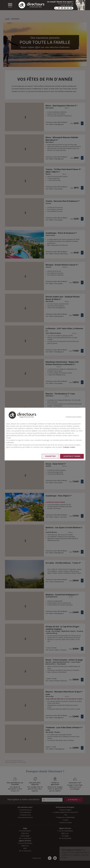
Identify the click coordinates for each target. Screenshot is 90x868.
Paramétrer (50, 456)
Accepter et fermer (72, 456)
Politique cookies (69, 447)
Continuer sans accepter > (74, 417)
